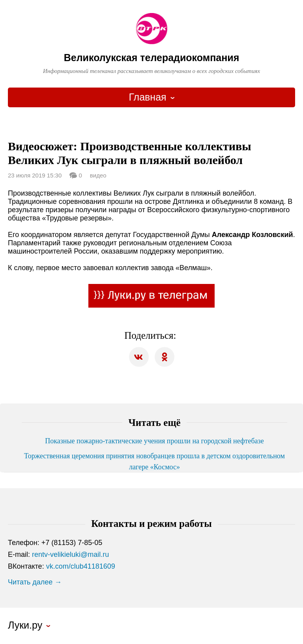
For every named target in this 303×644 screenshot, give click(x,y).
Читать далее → (35, 582)
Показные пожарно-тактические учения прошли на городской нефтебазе (154, 441)
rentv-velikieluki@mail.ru (70, 554)
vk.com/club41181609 (81, 566)
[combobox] (151, 97)
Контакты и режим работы (151, 524)
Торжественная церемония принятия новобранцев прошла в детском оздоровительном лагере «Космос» (154, 461)
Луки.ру (25, 625)
